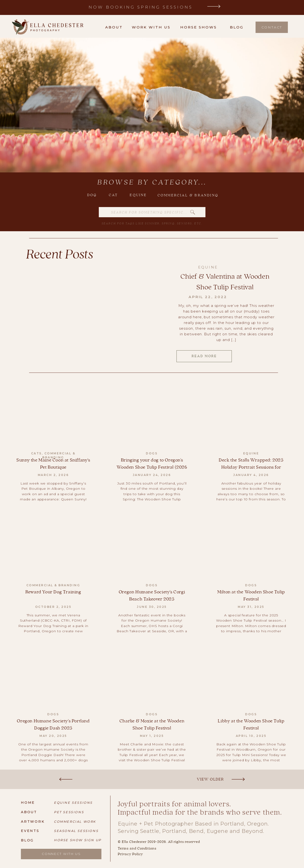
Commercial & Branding (59, 455)
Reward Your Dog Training (53, 592)
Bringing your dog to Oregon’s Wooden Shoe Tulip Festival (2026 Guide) (152, 467)
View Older (210, 779)
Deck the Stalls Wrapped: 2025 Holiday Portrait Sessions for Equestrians (251, 467)
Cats (36, 453)
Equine (208, 267)
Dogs (152, 453)
